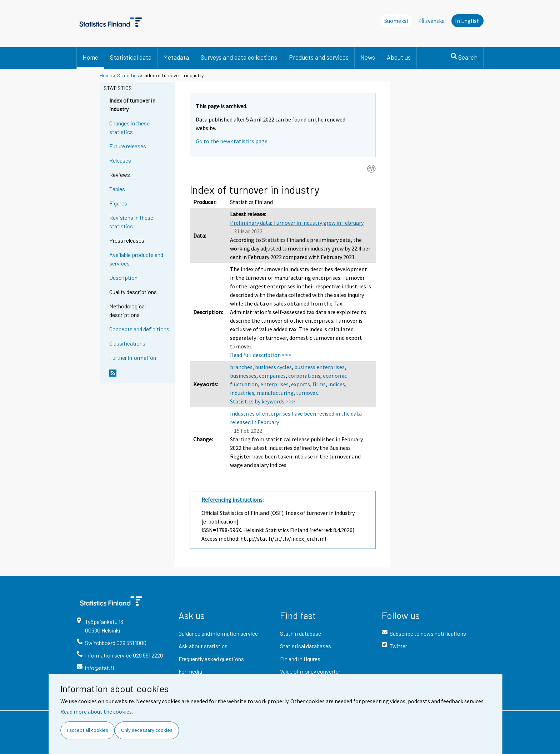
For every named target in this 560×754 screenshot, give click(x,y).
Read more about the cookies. (97, 711)
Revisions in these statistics (131, 222)
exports (301, 384)
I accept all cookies (88, 730)
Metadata (176, 57)
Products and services (319, 57)
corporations (304, 376)
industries (242, 393)
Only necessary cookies (147, 730)
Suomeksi (396, 21)
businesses (243, 376)
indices (337, 384)
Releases (120, 160)
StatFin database (301, 633)
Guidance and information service (218, 633)
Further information (133, 358)
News (368, 57)
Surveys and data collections (239, 57)
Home (90, 57)
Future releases (128, 146)
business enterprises (319, 367)
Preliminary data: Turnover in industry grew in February (297, 223)
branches (241, 367)
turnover (307, 393)
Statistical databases (306, 646)
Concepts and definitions (139, 329)
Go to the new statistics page (232, 141)
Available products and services (136, 259)
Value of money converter (310, 671)
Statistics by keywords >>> (262, 401)
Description (123, 277)
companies (272, 376)
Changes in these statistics (129, 127)
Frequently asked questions (211, 659)
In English (467, 21)
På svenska (431, 21)
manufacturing (275, 393)
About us (399, 57)
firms (319, 384)
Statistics (128, 75)
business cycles (273, 367)
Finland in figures (300, 659)
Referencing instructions (232, 500)
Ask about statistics (203, 646)
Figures (118, 203)
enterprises (274, 384)
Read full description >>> (261, 355)
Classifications (127, 343)
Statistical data (131, 57)
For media (190, 671)
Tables (117, 189)
